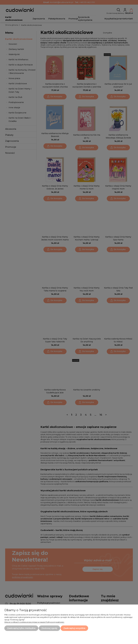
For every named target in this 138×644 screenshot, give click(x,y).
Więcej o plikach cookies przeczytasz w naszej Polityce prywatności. (34, 622)
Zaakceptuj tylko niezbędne (21, 628)
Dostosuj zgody (49, 628)
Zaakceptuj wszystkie (74, 628)
